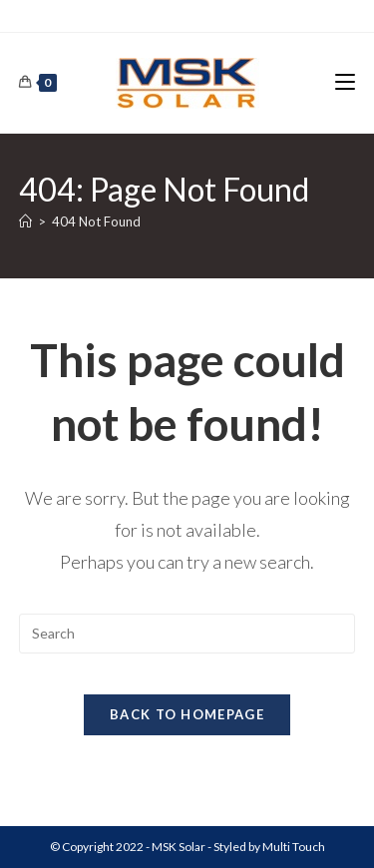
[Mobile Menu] (345, 82)
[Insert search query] (187, 634)
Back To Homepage (187, 714)
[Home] (25, 221)
